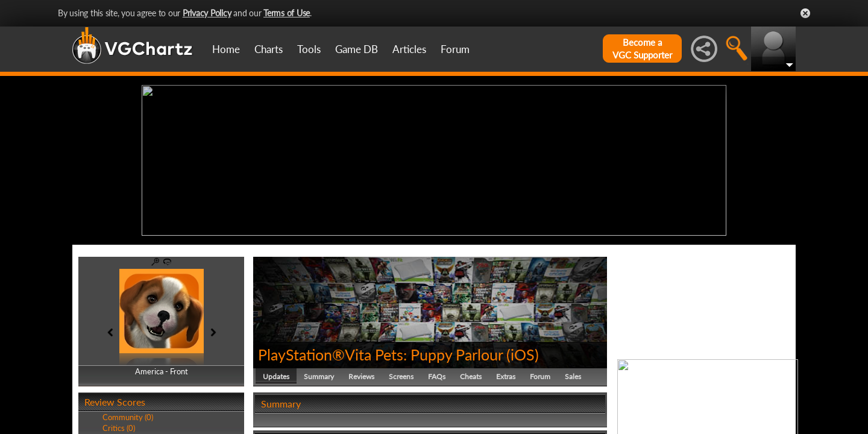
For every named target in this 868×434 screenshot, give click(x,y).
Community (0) (128, 417)
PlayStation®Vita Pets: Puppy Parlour (380, 354)
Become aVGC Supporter (642, 49)
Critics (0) (119, 428)
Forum (455, 49)
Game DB (357, 49)
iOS (523, 354)
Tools (309, 49)
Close (805, 13)
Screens (401, 376)
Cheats (471, 376)
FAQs (437, 376)
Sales (573, 376)
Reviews (361, 376)
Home (226, 49)
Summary (319, 376)
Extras (506, 376)
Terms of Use (287, 13)
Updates (276, 376)
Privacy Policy (207, 13)
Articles (409, 49)
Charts (269, 49)
